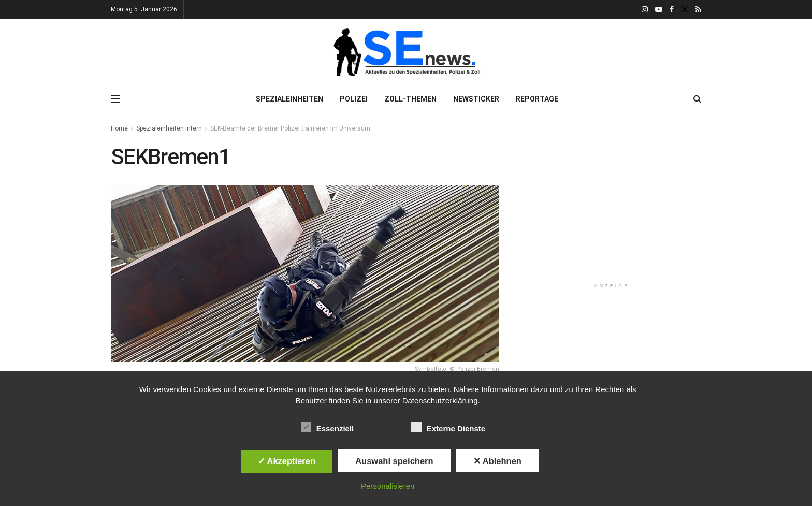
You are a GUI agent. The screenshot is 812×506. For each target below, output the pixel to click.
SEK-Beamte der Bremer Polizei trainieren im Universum (290, 128)
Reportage (537, 99)
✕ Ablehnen (497, 461)
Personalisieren (388, 486)
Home (119, 128)
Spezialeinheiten (289, 99)
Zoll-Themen (410, 99)
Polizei (354, 99)
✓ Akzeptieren (287, 461)
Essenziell (328, 427)
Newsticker (476, 99)
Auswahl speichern (394, 461)
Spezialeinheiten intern (169, 128)
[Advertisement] (612, 209)
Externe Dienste (448, 427)
